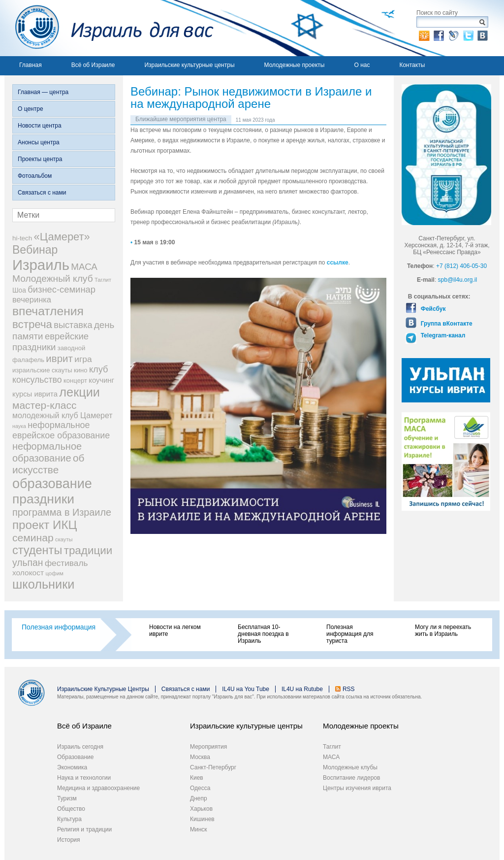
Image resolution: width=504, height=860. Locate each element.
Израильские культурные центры (189, 65)
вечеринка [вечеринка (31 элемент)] (32, 299)
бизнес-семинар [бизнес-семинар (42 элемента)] (62, 289)
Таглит (332, 747)
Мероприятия (208, 747)
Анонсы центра (39, 142)
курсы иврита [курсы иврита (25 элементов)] (35, 394)
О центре (31, 109)
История (69, 840)
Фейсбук (432, 309)
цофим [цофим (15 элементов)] (54, 573)
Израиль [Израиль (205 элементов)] (41, 265)
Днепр (199, 798)
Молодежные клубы (350, 767)
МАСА (331, 757)
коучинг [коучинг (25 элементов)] (101, 380)
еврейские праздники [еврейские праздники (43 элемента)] (50, 342)
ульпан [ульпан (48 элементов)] (28, 562)
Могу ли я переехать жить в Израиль (443, 630)
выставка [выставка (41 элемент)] (73, 325)
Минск (199, 829)
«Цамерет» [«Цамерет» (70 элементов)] (62, 237)
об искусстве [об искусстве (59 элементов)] (48, 464)
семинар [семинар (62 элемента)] (33, 538)
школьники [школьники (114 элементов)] (43, 584)
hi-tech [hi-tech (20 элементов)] (22, 238)
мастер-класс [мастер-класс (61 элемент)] (44, 405)
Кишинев (202, 819)
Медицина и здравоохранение (98, 788)
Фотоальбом (35, 176)
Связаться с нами (42, 193)
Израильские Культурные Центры (103, 689)
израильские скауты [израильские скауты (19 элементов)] (42, 370)
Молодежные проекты (295, 65)
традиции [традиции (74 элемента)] (88, 550)
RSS (349, 689)
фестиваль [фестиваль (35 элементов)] (66, 563)
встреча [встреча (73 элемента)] (32, 324)
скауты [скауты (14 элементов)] (64, 539)
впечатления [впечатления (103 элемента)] (48, 311)
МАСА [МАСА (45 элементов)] (84, 267)
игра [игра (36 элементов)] (83, 359)
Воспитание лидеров (351, 778)
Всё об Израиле (93, 65)
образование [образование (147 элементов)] (52, 483)
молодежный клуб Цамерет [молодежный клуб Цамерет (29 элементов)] (63, 415)
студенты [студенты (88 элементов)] (37, 550)
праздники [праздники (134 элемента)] (43, 499)
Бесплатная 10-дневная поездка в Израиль (263, 634)
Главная (31, 65)
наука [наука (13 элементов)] (19, 426)
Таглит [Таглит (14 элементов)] (103, 280)
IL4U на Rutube (302, 689)
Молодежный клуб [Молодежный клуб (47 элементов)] (53, 279)
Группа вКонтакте (445, 324)
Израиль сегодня (80, 747)
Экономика (72, 767)
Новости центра (40, 126)
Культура (69, 819)
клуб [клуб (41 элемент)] (99, 369)
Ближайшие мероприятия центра (181, 119)
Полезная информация (59, 627)
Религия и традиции (84, 829)
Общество (71, 809)
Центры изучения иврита (357, 788)
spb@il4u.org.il (458, 280)
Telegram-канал (442, 335)
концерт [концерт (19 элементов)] (75, 380)
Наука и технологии (84, 778)
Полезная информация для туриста (350, 634)
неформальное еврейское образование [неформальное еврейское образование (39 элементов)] (61, 430)
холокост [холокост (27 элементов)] (28, 573)
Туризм (67, 798)
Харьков (201, 809)
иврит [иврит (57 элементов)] (59, 358)
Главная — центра (43, 92)
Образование (75, 757)
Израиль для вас (109, 28)
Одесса (200, 788)
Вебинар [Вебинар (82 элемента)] (35, 250)
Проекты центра (40, 159)
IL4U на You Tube (246, 689)
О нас (362, 65)
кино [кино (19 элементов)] (81, 370)
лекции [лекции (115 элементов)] (79, 392)
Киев (197, 778)
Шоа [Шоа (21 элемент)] (19, 290)
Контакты (412, 65)
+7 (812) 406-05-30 (461, 266)
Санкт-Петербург (213, 767)
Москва (200, 757)
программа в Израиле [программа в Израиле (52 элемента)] (62, 512)
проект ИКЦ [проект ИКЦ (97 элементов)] (45, 525)
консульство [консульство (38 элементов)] (37, 380)
